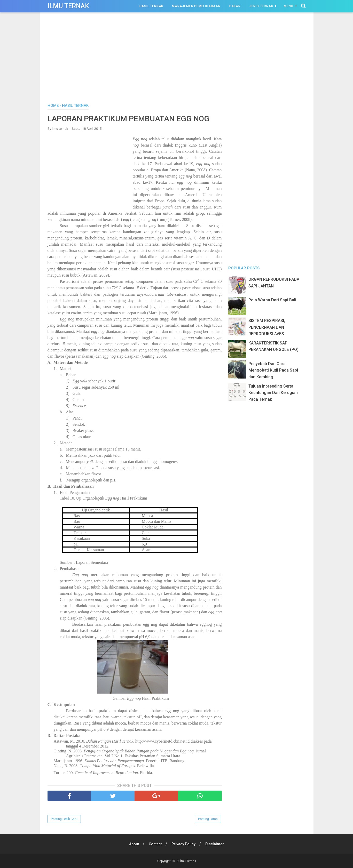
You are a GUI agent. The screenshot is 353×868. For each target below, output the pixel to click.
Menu (288, 6)
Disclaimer (215, 844)
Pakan (235, 6)
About (134, 844)
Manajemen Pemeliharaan (196, 6)
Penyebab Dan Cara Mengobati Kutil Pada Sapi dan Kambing (273, 370)
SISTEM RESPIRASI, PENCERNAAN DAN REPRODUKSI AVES (267, 327)
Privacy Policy (183, 844)
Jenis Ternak (261, 6)
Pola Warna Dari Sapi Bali (272, 300)
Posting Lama (208, 819)
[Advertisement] (177, 59)
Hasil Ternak (151, 6)
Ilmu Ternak (68, 6)
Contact (155, 844)
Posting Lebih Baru (64, 819)
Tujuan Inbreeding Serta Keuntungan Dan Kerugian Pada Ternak (273, 393)
